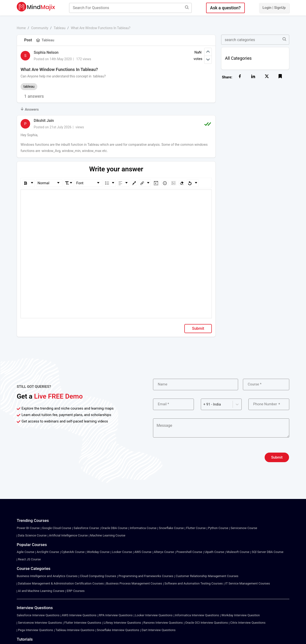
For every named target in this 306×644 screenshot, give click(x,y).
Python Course (218, 528)
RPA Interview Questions (116, 615)
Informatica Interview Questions (197, 615)
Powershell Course (189, 552)
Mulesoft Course (238, 552)
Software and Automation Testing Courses (194, 583)
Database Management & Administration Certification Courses (61, 583)
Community (40, 28)
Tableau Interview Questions (75, 630)
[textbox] (116, 197)
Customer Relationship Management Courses (207, 576)
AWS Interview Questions (79, 615)
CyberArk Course (73, 552)
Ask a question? (225, 8)
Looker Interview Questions (154, 615)
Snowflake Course (171, 528)
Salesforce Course (86, 528)
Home (21, 28)
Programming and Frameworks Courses (146, 576)
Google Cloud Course (57, 528)
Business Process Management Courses (134, 583)
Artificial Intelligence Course (68, 535)
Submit (198, 328)
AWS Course (143, 552)
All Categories (238, 58)
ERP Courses (76, 591)
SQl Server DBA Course (268, 552)
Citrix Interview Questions (248, 623)
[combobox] (204, 404)
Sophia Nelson (46, 52)
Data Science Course (32, 535)
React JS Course (29, 559)
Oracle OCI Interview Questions (207, 623)
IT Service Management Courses (248, 583)
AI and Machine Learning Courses (41, 591)
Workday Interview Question (241, 615)
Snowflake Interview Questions (118, 630)
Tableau (59, 28)
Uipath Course (214, 552)
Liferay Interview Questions (122, 623)
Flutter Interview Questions (83, 623)
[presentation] (189, 457)
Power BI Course (28, 528)
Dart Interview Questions (158, 630)
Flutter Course (196, 528)
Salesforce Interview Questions (38, 615)
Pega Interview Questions (36, 630)
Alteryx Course (164, 552)
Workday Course (98, 552)
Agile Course (25, 552)
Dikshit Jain (44, 121)
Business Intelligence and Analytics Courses (47, 576)
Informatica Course (143, 528)
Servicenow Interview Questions (40, 623)
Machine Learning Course (108, 535)
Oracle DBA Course (115, 528)
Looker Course (122, 552)
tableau (29, 87)
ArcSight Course (48, 552)
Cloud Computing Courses (98, 576)
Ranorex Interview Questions (163, 623)
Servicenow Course (244, 528)
